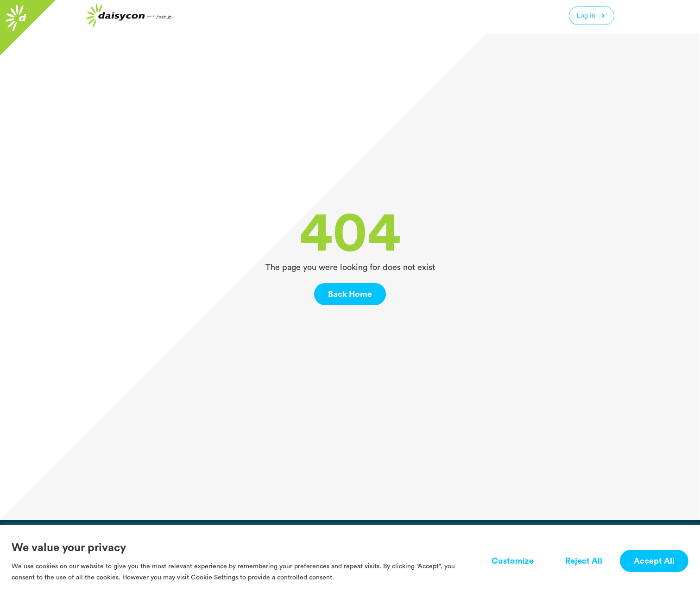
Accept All (654, 561)
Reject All (584, 561)
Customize (513, 561)
